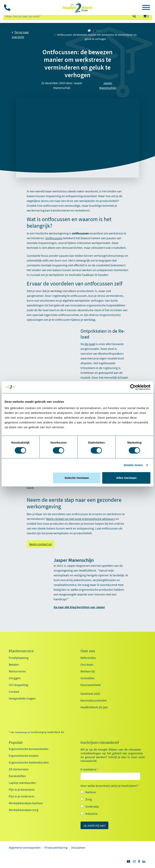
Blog (99, 31)
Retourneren (17, 671)
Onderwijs (92, 806)
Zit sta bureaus (19, 769)
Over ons (88, 651)
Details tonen (133, 465)
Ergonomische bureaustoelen (29, 749)
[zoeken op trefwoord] (66, 16)
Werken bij (88, 671)
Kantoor (91, 792)
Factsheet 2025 (90, 694)
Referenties (88, 658)
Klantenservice (21, 651)
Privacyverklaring (56, 847)
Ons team (87, 664)
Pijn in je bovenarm (22, 789)
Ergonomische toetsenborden (29, 762)
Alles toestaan (126, 478)
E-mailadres (89, 769)
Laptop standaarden (22, 783)
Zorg (88, 799)
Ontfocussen (54, 238)
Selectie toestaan (77, 478)
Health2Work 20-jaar (94, 707)
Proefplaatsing (19, 658)
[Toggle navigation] (146, 8)
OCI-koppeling (18, 685)
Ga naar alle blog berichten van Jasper (79, 607)
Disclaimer (78, 847)
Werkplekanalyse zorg (24, 810)
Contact (14, 692)
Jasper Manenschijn (108, 85)
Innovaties (87, 678)
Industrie (91, 814)
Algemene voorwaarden (25, 847)
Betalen (14, 664)
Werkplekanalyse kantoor (26, 803)
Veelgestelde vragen (22, 698)
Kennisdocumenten (94, 700)
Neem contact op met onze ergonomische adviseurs (80, 519)
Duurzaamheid (90, 685)
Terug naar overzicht (20, 34)
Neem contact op (41, 544)
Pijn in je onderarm (22, 796)
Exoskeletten (17, 776)
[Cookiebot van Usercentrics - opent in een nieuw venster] (133, 387)
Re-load (90, 344)
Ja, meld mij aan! (94, 825)
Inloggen (15, 678)
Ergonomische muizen (24, 756)
